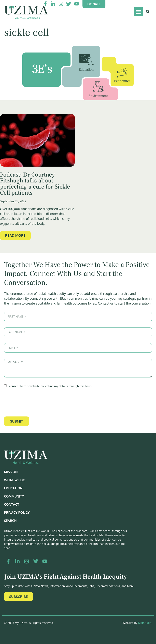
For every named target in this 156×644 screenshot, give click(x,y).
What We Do (15, 480)
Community (14, 496)
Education (13, 488)
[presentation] (35, 402)
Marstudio (145, 623)
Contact (12, 504)
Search (10, 521)
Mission (11, 472)
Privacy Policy (17, 513)
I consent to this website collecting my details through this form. (50, 386)
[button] (138, 12)
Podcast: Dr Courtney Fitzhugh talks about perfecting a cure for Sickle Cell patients (35, 184)
